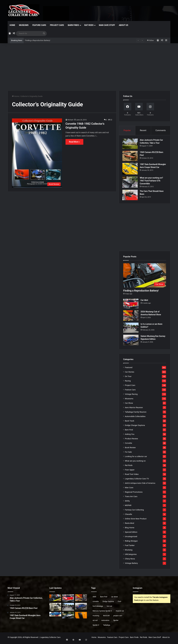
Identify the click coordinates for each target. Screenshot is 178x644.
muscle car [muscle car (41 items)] (120, 613)
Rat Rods (89, 25)
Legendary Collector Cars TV (137, 480)
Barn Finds (73, 25)
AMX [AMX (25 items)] (94, 598)
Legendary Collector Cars (50, 639)
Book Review (130, 449)
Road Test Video (132, 476)
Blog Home (130, 529)
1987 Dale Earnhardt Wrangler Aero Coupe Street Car (153, 168)
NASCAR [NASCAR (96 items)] (106, 617)
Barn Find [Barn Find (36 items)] (104, 598)
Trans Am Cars (131, 498)
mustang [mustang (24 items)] (96, 617)
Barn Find (129, 431)
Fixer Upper (130, 471)
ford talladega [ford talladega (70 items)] (98, 608)
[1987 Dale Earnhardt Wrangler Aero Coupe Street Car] (131, 170)
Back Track (130, 422)
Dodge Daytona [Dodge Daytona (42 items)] (108, 603)
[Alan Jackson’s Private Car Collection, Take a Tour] (131, 144)
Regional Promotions (134, 494)
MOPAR (128, 507)
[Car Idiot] (131, 305)
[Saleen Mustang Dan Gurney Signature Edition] (131, 342)
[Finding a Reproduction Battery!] (145, 277)
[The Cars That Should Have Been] (131, 196)
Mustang (129, 551)
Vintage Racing (131, 396)
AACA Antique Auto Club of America (140, 485)
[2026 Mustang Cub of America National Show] (131, 317)
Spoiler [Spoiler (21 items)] (116, 622)
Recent (143, 130)
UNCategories (131, 556)
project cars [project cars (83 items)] (118, 617)
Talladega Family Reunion (136, 414)
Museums (24, 25)
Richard (70, 120)
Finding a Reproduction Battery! (38, 40)
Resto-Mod (129, 525)
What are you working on (135, 462)
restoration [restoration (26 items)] (105, 622)
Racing (128, 382)
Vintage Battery (131, 565)
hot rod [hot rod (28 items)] (109, 608)
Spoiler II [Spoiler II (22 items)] (96, 627)
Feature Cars (39, 25)
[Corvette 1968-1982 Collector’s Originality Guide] (37, 153)
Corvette (128, 445)
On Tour (128, 378)
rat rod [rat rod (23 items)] (95, 622)
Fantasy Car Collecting (134, 511)
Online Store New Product (136, 520)
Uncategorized (131, 538)
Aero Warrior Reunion (134, 409)
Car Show (129, 405)
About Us (124, 25)
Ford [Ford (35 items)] (119, 603)
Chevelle (128, 516)
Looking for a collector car (136, 458)
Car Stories (130, 374)
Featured (129, 369)
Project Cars (57, 25)
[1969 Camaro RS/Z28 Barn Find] (131, 157)
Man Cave (129, 489)
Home (12, 25)
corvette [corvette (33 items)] (96, 603)
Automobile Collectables (135, 418)
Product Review (131, 440)
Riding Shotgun (131, 543)
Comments (161, 130)
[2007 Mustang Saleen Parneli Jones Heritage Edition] (81, 617)
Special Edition (131, 534)
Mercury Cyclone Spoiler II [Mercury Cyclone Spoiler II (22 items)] (102, 613)
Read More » (74, 142)
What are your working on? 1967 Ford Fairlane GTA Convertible (152, 181)
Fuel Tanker (130, 547)
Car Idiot (144, 302)
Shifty (127, 502)
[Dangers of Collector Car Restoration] (55, 608)
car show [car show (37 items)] (115, 598)
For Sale (128, 454)
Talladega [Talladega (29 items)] (107, 627)
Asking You (130, 436)
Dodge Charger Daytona (135, 427)
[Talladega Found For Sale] (55, 616)
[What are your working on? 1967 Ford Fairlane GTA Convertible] (131, 183)
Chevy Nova (130, 560)
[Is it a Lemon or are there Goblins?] (131, 329)
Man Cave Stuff (107, 25)
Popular (127, 130)
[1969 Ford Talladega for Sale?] (68, 617)
